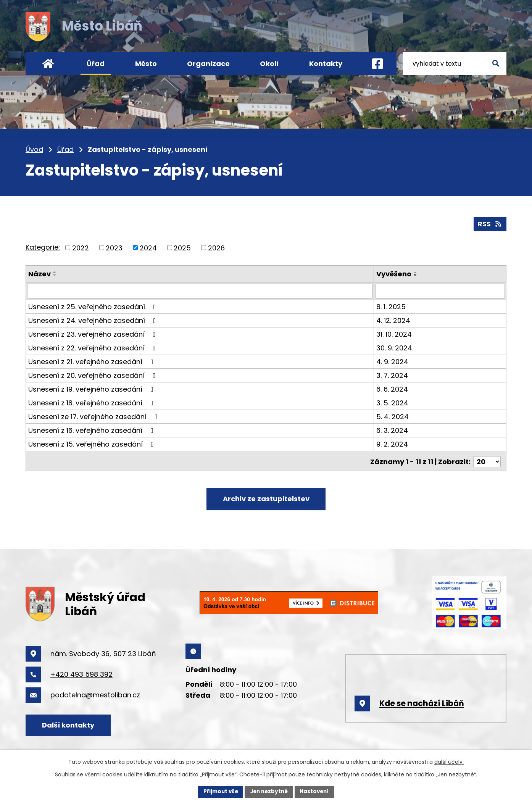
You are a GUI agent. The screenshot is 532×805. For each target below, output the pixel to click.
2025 (182, 247)
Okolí (269, 64)
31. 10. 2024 (394, 333)
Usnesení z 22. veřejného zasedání (94, 347)
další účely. (449, 761)
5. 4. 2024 (393, 416)
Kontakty (326, 64)
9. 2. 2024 (393, 443)
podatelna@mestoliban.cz (95, 694)
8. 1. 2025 (391, 306)
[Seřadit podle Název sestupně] (55, 275)
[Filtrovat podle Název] (200, 290)
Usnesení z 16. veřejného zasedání (92, 430)
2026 (216, 247)
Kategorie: (43, 247)
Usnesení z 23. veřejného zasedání (94, 333)
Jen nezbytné (269, 791)
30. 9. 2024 (395, 347)
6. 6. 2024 (393, 388)
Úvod (34, 149)
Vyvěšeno (394, 273)
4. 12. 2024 (394, 320)
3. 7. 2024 (393, 375)
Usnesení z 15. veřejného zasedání (93, 443)
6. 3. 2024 (393, 430)
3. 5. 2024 (393, 402)
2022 (81, 247)
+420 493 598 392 (81, 673)
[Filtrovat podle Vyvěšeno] (440, 290)
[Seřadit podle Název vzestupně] (55, 272)
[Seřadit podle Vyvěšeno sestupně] (416, 275)
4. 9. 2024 (393, 361)
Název (39, 273)
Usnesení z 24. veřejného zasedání (94, 320)
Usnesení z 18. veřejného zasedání (92, 402)
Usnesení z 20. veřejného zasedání (94, 375)
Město (146, 64)
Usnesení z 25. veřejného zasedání (94, 306)
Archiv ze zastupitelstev (266, 497)
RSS (490, 223)
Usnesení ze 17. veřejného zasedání (94, 416)
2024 (148, 247)
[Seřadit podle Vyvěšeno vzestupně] (416, 272)
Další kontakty (70, 724)
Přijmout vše (218, 791)
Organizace (208, 64)
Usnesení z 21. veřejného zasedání (92, 361)
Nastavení (316, 791)
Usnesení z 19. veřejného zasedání (92, 388)
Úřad (65, 149)
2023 (114, 247)
